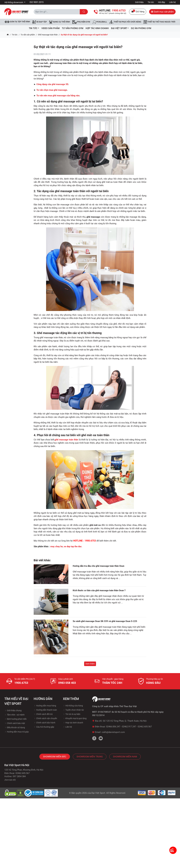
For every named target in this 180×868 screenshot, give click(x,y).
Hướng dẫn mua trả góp (17, 732)
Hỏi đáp (162, 2)
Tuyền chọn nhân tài (73, 710)
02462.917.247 (129, 727)
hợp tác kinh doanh (97, 28)
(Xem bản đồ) (10, 780)
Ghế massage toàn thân (48, 35)
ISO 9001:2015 (37, 2)
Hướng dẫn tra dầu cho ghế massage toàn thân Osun (98, 566)
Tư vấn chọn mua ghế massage (52, 90)
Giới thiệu (139, 2)
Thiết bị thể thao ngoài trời (159, 22)
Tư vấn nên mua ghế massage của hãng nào (58, 96)
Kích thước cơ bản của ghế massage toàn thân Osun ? (99, 590)
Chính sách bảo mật (15, 723)
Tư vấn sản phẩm (28, 35)
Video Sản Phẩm (50, 28)
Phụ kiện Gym (81, 22)
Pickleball (100, 22)
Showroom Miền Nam (125, 757)
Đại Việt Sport (98, 793)
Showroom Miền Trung (90, 757)
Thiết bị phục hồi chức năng (125, 22)
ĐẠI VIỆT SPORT (120, 28)
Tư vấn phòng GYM (73, 28)
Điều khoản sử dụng (15, 727)
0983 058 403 (67, 683)
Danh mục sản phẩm (162, 12)
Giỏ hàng (138, 12)
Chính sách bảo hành (44, 723)
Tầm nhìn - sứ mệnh (14, 715)
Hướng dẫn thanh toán (45, 710)
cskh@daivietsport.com (113, 732)
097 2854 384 (19, 776)
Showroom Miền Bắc (55, 757)
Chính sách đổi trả (43, 714)
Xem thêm (90, 664)
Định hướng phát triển (16, 719)
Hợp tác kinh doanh (73, 723)
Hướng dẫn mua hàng (45, 706)
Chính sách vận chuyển (45, 718)
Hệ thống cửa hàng (73, 706)
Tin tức (151, 2)
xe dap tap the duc (73, 546)
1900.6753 (21, 683)
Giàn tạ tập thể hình (17, 22)
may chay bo (57, 546)
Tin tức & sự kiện (72, 714)
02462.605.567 (145, 727)
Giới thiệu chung (13, 710)
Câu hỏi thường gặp (44, 727)
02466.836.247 (113, 727)
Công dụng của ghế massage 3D (52, 84)
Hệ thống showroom (14, 2)
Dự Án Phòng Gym (141, 28)
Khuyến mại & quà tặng (75, 718)
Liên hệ (172, 2)
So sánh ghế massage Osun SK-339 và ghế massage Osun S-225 (105, 621)
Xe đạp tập (40, 22)
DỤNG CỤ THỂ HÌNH (59, 22)
